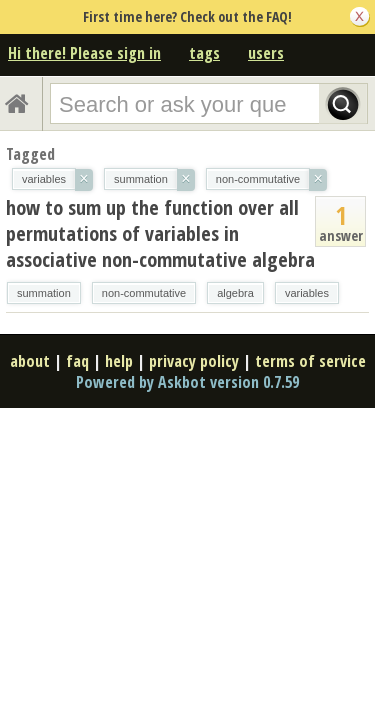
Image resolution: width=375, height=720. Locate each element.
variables (307, 293)
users (266, 53)
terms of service (310, 361)
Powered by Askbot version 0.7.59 (187, 382)
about (30, 361)
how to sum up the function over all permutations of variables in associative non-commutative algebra (160, 233)
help (119, 361)
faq (77, 361)
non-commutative (144, 293)
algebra (235, 293)
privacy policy (194, 361)
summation (44, 293)
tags (204, 53)
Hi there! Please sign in (84, 53)
